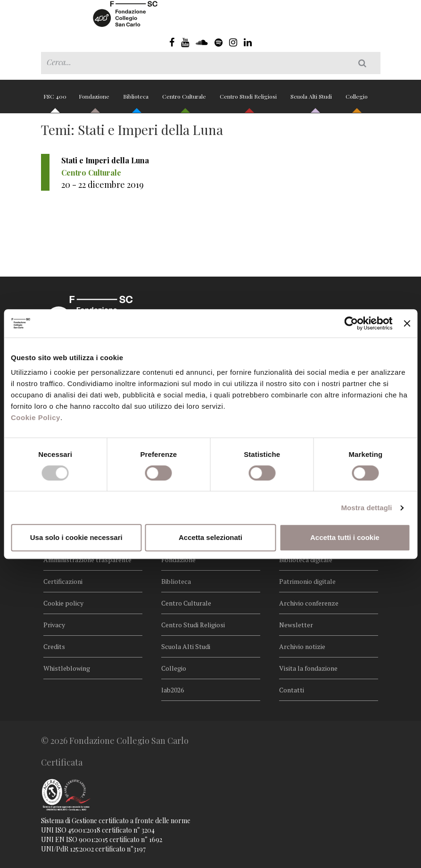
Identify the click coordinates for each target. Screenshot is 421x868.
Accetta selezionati (210, 537)
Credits (54, 646)
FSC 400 (55, 100)
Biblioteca (136, 100)
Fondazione (95, 100)
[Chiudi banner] (407, 323)
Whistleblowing (67, 668)
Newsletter (296, 625)
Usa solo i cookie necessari (76, 537)
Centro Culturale (185, 100)
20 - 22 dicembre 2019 (103, 185)
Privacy (54, 625)
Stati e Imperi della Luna (105, 160)
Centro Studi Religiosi (249, 100)
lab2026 (173, 690)
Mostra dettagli (366, 508)
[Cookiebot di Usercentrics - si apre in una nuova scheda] (351, 323)
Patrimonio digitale (307, 581)
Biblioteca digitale (306, 560)
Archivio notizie (302, 646)
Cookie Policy (36, 417)
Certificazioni (63, 581)
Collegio (357, 100)
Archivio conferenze (309, 603)
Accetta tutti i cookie (345, 537)
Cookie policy (63, 603)
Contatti (292, 690)
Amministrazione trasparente (87, 560)
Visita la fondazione (308, 668)
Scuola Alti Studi (312, 100)
